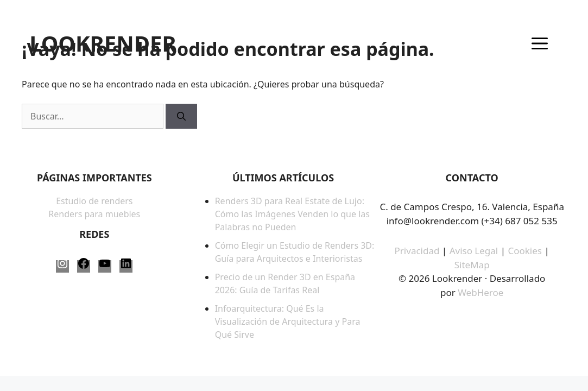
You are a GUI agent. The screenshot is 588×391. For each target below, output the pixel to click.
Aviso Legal (474, 251)
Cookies (526, 251)
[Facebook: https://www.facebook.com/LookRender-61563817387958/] (84, 266)
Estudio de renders (94, 201)
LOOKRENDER (103, 43)
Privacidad (417, 251)
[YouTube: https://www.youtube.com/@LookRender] (105, 266)
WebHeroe (480, 292)
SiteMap (472, 265)
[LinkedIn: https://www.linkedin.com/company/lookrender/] (126, 266)
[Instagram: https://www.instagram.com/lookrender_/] (62, 266)
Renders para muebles (94, 214)
